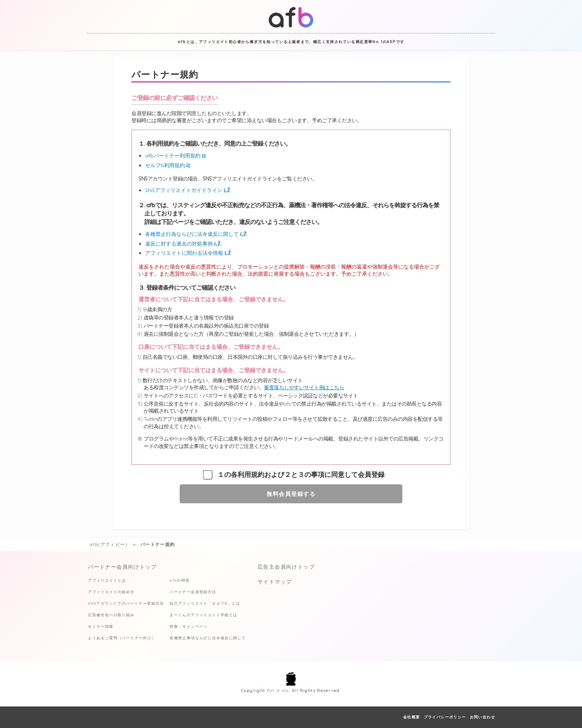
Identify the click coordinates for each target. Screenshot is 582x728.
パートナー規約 (158, 544)
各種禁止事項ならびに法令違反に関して (208, 638)
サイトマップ (275, 582)
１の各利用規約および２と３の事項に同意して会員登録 (301, 475)
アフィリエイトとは (107, 580)
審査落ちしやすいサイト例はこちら (304, 387)
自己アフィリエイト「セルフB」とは (205, 603)
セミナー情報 (101, 626)
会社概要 (412, 717)
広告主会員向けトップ (286, 567)
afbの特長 (180, 580)
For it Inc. (278, 690)
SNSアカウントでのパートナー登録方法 (126, 603)
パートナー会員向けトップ (122, 567)
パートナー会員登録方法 (193, 592)
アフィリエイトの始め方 (111, 592)
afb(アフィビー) (109, 544)
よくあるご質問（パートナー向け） (122, 638)
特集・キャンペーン (189, 626)
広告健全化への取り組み (111, 615)
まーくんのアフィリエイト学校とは (203, 615)
